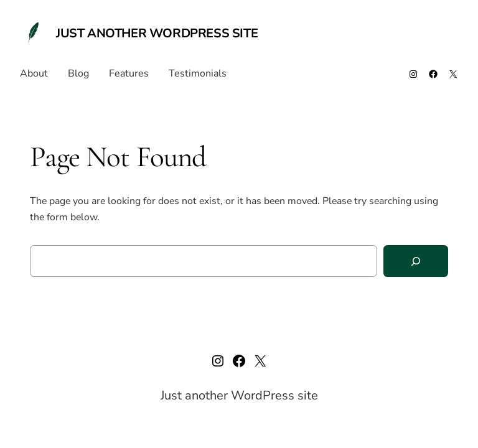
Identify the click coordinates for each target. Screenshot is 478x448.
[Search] (416, 261)
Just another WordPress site (157, 33)
